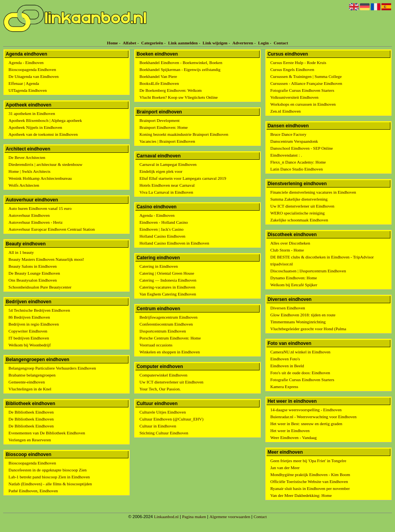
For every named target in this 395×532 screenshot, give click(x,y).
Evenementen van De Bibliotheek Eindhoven (47, 433)
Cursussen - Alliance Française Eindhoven (306, 83)
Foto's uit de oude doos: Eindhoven (300, 373)
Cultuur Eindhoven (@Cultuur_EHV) (171, 419)
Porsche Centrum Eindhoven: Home (170, 338)
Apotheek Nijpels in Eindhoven (35, 127)
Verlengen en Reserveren (30, 440)
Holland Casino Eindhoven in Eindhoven (174, 243)
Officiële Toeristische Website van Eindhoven (309, 481)
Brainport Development (159, 120)
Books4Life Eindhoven (159, 83)
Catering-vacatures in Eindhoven (167, 287)
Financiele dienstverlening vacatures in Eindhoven (313, 192)
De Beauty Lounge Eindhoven (34, 273)
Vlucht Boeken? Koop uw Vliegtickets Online (178, 97)
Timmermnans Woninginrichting (298, 322)
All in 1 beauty (21, 252)
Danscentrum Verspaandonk (294, 141)
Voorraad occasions (156, 345)
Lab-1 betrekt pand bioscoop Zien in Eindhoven (49, 477)
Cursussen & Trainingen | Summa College (306, 76)
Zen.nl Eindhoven (286, 111)
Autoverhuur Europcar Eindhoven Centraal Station (52, 229)
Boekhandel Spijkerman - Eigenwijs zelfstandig (180, 69)
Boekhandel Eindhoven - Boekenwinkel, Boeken (181, 62)
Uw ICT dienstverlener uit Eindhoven (171, 382)
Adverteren (243, 43)
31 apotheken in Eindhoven (32, 113)
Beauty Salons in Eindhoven (33, 266)
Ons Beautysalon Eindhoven (33, 280)
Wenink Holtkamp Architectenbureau (40, 178)
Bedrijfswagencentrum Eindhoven (168, 317)
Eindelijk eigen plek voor (161, 171)
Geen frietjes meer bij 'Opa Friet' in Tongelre (308, 461)
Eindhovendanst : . (286, 155)
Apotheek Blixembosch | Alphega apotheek (45, 120)
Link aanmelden (183, 43)
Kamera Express (284, 387)
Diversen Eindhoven (288, 308)
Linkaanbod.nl (166, 517)
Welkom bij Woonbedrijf (30, 345)
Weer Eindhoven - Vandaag (294, 437)
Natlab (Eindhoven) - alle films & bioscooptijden (50, 484)
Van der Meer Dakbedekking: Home (301, 495)
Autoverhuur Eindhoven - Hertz (35, 222)
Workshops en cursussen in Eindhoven (303, 104)
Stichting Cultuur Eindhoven (164, 433)
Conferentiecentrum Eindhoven (166, 324)
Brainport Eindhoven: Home (163, 127)
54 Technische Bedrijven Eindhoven (39, 310)
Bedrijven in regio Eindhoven (34, 324)
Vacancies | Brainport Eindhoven (167, 141)
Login (263, 43)
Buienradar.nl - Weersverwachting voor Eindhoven (313, 417)
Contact (281, 43)
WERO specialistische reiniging (298, 213)
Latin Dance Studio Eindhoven (297, 169)
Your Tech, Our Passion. (160, 389)
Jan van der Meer (285, 468)
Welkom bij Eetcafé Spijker (294, 285)
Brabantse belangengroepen (32, 375)
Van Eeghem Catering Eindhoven (168, 294)
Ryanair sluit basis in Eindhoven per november (310, 488)
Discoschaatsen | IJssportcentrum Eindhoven (308, 271)
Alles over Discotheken (290, 243)
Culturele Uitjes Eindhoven (162, 412)
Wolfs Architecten (24, 185)
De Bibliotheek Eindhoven (31, 412)
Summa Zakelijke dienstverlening (299, 199)
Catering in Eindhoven (159, 266)
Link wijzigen (215, 43)
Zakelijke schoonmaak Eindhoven (299, 220)
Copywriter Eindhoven (28, 331)
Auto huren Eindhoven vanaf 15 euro (40, 208)
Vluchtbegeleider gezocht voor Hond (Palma (308, 329)
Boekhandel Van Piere (158, 76)
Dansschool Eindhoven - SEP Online (302, 148)
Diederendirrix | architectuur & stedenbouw (46, 164)
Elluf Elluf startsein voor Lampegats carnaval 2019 (183, 178)
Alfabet (129, 43)
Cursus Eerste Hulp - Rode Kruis (298, 62)
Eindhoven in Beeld (287, 366)
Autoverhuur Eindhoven (29, 215)
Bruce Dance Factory (288, 134)
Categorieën (152, 43)
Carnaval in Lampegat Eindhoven (168, 164)
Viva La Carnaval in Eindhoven (166, 192)
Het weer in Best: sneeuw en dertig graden (306, 424)
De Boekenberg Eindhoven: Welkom (170, 90)
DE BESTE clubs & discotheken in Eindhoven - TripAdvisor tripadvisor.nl (322, 260)
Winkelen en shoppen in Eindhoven (170, 352)
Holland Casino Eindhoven (162, 236)
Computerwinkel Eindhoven (163, 375)
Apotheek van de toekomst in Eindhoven (43, 134)
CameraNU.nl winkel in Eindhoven (300, 352)
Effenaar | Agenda (24, 83)
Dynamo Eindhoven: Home (294, 278)
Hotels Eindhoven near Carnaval (167, 185)
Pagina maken (194, 517)
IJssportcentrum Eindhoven (163, 331)
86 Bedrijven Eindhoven (29, 317)
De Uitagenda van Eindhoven (34, 76)
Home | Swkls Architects (30, 171)
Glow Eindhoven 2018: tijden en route (303, 315)
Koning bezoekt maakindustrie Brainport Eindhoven (184, 134)
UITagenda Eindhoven (28, 90)
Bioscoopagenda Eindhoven (32, 69)
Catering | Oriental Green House (167, 273)
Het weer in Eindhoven (290, 431)
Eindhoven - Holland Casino (164, 222)
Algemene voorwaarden (230, 517)
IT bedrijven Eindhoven (29, 338)
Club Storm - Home (287, 250)
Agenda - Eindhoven (26, 62)
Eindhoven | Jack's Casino (161, 229)
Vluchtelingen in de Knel (30, 389)
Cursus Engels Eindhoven (292, 69)
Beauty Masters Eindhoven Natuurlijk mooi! (46, 259)
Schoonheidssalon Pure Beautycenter (40, 287)
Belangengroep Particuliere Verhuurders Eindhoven (52, 368)
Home (112, 43)
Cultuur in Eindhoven (158, 426)
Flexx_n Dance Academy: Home (298, 162)
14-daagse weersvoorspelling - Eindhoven (306, 410)
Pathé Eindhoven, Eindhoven (33, 491)
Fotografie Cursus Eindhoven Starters (302, 90)
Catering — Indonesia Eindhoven (168, 280)
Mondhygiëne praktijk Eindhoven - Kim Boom (310, 475)
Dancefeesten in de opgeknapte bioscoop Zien (48, 470)
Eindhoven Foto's (285, 359)
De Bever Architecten (27, 157)
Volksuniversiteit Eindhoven (295, 97)
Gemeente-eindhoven (27, 382)
